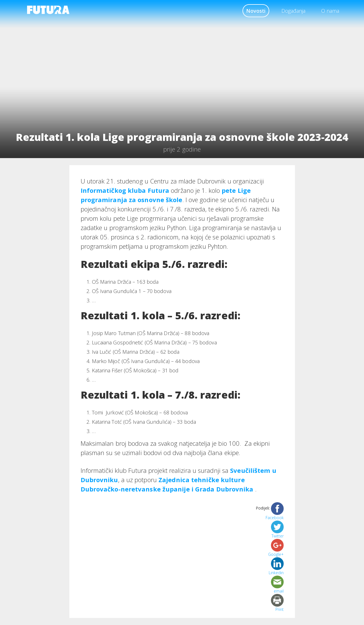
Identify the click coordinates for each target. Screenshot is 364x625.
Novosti (256, 11)
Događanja (293, 11)
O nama (330, 11)
